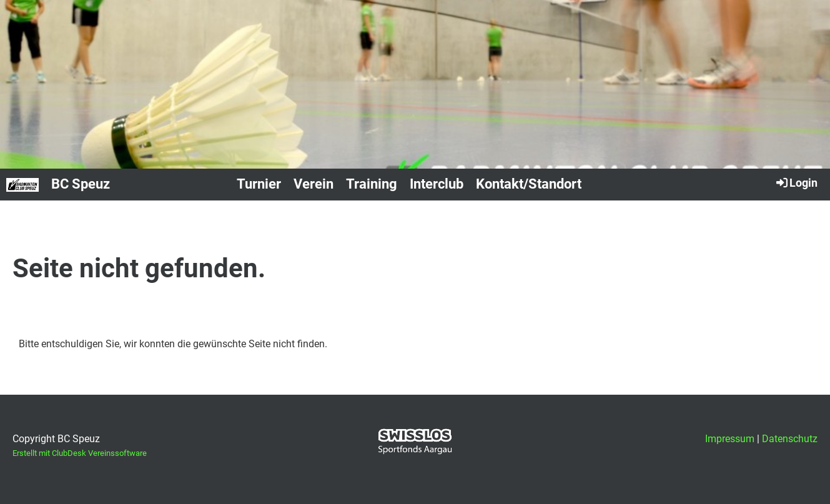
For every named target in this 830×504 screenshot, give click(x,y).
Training (372, 184)
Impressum (730, 439)
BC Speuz (81, 184)
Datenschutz (790, 439)
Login (796, 182)
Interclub (437, 184)
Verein (314, 184)
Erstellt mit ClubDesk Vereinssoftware (80, 453)
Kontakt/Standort (529, 184)
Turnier (259, 184)
